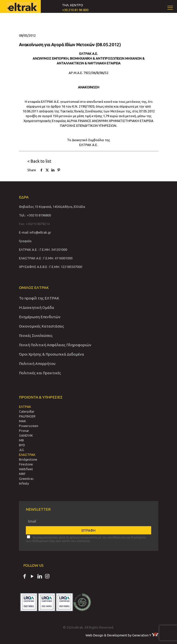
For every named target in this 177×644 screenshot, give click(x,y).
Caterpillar (27, 411)
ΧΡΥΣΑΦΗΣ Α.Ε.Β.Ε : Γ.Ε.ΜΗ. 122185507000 (51, 267)
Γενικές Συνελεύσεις (36, 336)
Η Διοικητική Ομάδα (37, 307)
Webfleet (26, 469)
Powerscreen (29, 426)
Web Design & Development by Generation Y (122, 635)
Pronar (24, 431)
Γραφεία (25, 241)
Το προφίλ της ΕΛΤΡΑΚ (39, 298)
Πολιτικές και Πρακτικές (40, 373)
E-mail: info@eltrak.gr (35, 232)
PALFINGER (27, 416)
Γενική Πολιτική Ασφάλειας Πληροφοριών (55, 345)
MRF (22, 474)
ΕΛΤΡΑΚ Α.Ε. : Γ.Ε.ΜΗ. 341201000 (43, 250)
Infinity (24, 483)
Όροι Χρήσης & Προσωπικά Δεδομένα (52, 354)
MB (21, 440)
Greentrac (26, 479)
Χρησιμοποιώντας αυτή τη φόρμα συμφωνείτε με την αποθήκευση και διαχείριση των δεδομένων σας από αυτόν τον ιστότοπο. (86, 539)
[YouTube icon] (32, 577)
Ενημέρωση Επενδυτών (40, 317)
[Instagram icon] (47, 577)
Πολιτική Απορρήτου (37, 364)
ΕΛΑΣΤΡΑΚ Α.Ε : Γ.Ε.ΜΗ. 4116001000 (46, 258)
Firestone (26, 464)
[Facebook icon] (25, 577)
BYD (22, 445)
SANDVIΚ (26, 435)
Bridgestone (28, 459)
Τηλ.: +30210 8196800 (35, 215)
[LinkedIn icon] (40, 577)
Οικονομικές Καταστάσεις (42, 326)
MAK (23, 421)
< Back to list (39, 161)
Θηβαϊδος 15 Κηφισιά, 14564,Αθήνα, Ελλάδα (52, 207)
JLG (22, 450)
